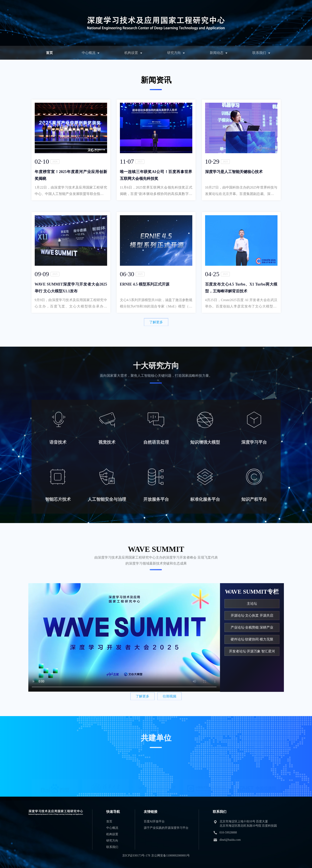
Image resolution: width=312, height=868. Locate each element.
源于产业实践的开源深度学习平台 (166, 828)
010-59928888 (228, 833)
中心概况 (89, 53)
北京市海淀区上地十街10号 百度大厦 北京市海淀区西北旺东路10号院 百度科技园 (248, 824)
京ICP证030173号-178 (136, 856)
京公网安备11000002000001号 (170, 856)
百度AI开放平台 (154, 821)
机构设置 (131, 53)
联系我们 (259, 53)
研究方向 (174, 53)
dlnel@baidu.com (230, 840)
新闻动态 (217, 53)
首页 (49, 53)
